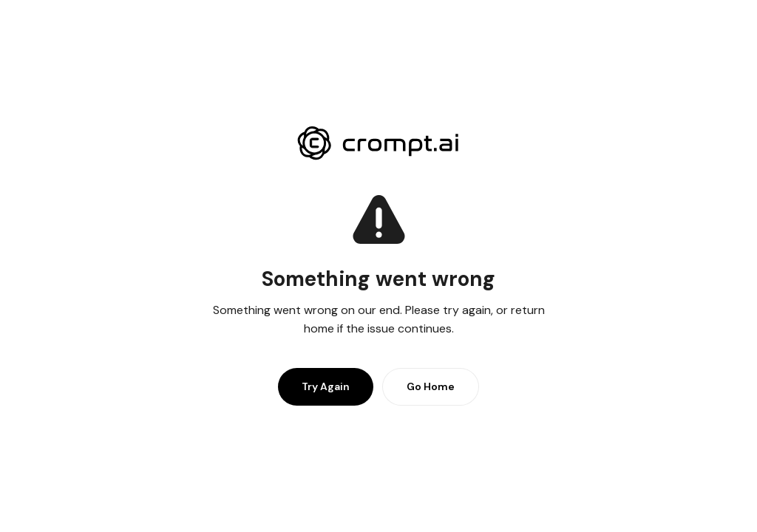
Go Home (431, 386)
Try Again (326, 386)
